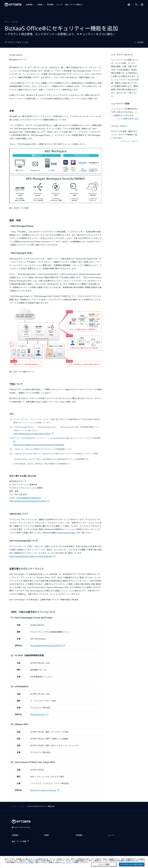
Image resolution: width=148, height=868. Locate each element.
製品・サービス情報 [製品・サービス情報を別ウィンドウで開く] (73, 5)
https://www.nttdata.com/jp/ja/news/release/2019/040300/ (39, 445)
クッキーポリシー (66, 862)
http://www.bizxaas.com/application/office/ (32, 434)
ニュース (59, 5)
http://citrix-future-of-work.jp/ (43, 790)
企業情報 (29, 5)
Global (22, 827)
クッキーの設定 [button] (28, 862)
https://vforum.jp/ (38, 714)
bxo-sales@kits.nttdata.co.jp (29, 498)
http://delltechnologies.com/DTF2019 (46, 646)
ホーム (7, 22)
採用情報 (50, 5)
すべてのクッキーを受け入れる (132, 864)
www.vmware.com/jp (66, 533)
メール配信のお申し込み (129, 119)
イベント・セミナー (130, 141)
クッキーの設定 (104, 864)
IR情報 (40, 5)
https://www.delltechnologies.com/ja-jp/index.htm (31, 556)
